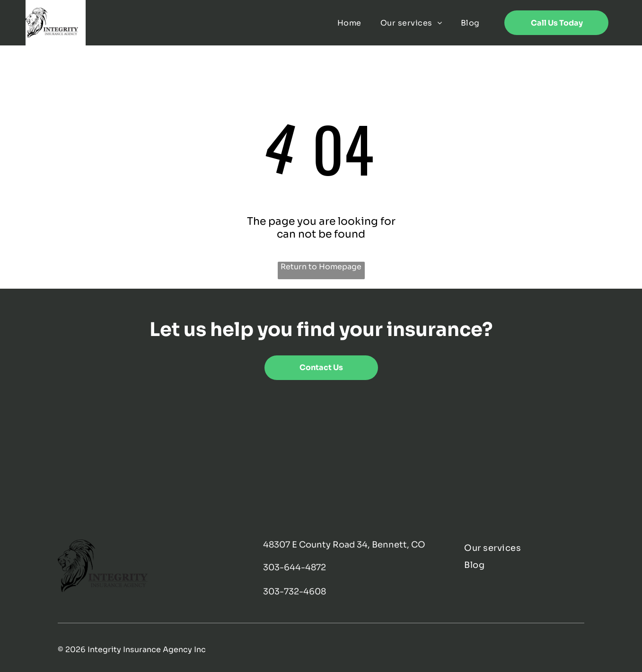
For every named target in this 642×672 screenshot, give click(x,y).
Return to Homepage (321, 267)
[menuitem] (349, 22)
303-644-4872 (295, 567)
